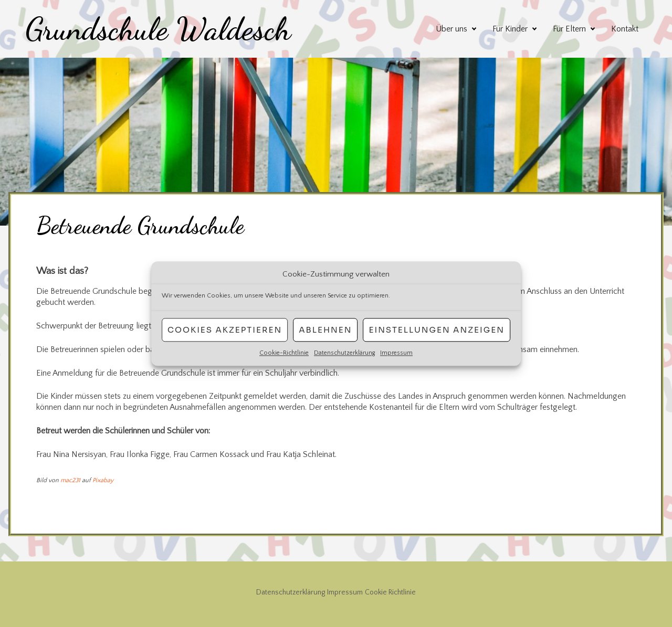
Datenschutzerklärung (344, 353)
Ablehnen (325, 330)
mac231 (70, 480)
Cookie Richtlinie (390, 592)
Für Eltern (569, 29)
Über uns (451, 29)
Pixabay (103, 480)
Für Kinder (510, 29)
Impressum (396, 353)
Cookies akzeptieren (225, 330)
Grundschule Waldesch (158, 29)
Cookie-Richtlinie (284, 353)
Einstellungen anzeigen (436, 330)
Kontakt (625, 29)
